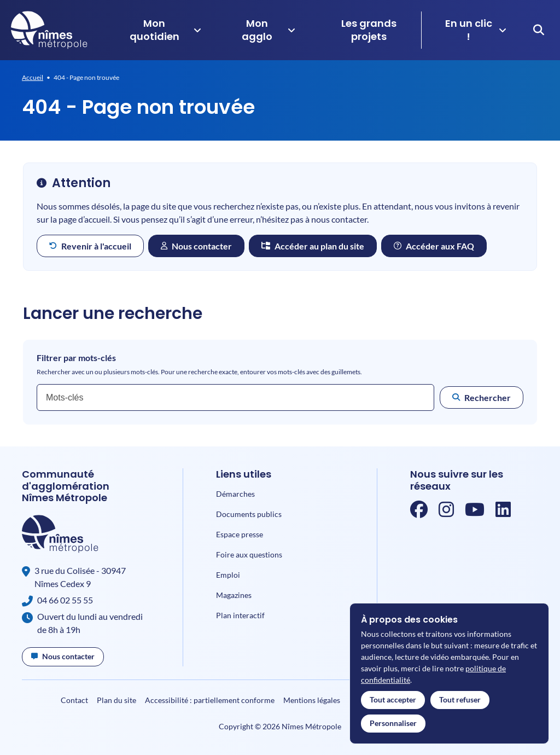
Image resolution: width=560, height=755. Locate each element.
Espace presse (240, 534)
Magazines (234, 595)
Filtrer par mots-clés (76, 358)
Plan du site (116, 700)
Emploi (228, 575)
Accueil (33, 77)
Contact (74, 700)
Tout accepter (393, 699)
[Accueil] (49, 30)
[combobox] (235, 397)
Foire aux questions (249, 554)
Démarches (235, 494)
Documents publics (249, 514)
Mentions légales (312, 700)
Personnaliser (393, 723)
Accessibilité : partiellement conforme (210, 700)
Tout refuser (460, 699)
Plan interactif (240, 615)
